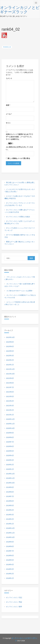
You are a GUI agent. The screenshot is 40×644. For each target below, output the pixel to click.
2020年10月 (10, 428)
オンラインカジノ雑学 (14, 607)
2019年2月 (10, 519)
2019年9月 (10, 487)
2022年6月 (10, 346)
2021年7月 (10, 387)
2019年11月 (10, 478)
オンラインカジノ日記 (14, 597)
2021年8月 (10, 383)
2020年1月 (10, 469)
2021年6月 (10, 392)
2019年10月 (10, 483)
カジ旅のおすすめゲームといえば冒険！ (20, 291)
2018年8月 (10, 546)
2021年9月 (10, 378)
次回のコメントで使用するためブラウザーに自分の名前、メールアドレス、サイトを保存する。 (19, 137)
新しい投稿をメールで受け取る (19, 158)
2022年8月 (10, 342)
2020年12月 (10, 419)
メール (9, 114)
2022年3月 (10, 356)
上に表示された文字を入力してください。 (19, 148)
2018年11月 (10, 533)
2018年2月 (10, 574)
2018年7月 (10, 551)
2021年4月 (10, 401)
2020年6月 (10, 446)
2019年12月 (10, 474)
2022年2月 (10, 360)
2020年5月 (10, 451)
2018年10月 (10, 537)
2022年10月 (10, 337)
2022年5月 (10, 351)
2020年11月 (10, 424)
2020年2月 (10, 465)
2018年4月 (10, 564)
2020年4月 (10, 455)
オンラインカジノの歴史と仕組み (18, 217)
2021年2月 (10, 410)
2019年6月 (10, 501)
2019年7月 (10, 496)
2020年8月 (10, 437)
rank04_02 (7, 47)
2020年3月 (10, 460)
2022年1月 (10, 365)
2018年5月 (10, 560)
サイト (8, 123)
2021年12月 (10, 369)
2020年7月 (10, 442)
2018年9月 (10, 542)
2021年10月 (10, 374)
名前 (8, 105)
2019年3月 (10, 515)
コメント (9, 78)
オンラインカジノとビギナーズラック (20, 10)
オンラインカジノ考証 (14, 602)
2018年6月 (10, 555)
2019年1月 (10, 524)
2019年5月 (10, 505)
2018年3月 (10, 569)
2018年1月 (10, 578)
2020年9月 (10, 433)
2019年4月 (10, 510)
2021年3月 (10, 406)
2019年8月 (10, 492)
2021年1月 (10, 415)
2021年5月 (10, 396)
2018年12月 (10, 528)
